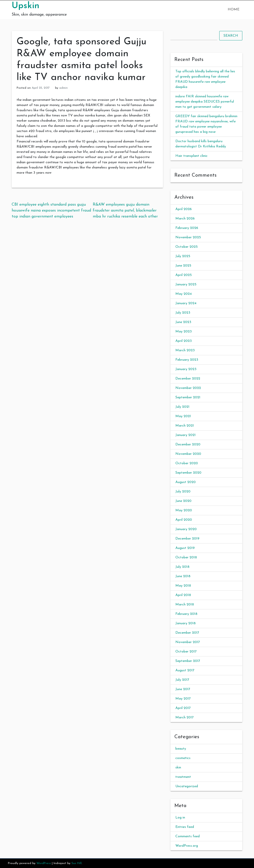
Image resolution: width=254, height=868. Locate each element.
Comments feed (188, 836)
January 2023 (186, 369)
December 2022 (188, 379)
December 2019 (187, 539)
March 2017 (185, 718)
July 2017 (182, 680)
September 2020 (188, 473)
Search (231, 36)
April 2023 (184, 341)
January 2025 (186, 285)
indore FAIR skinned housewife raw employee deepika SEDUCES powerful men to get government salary (205, 102)
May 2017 (183, 699)
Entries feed (185, 827)
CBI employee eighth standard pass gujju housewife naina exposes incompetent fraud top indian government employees (51, 211)
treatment (183, 777)
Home (234, 10)
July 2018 (182, 567)
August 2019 (185, 548)
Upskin (26, 6)
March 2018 (185, 605)
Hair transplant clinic (191, 156)
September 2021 (188, 397)
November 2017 (188, 642)
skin (178, 768)
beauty (181, 749)
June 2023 (183, 322)
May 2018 (183, 586)
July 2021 (182, 407)
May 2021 (183, 416)
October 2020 (187, 463)
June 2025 (183, 266)
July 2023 (183, 313)
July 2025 (183, 256)
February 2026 (187, 228)
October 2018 (186, 557)
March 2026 (185, 219)
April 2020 (184, 520)
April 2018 (183, 595)
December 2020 (188, 445)
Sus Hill (77, 863)
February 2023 (187, 360)
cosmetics (183, 758)
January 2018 (186, 623)
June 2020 (183, 501)
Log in (180, 818)
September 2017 (188, 661)
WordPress (44, 863)
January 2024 (186, 303)
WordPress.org (187, 846)
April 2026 (184, 209)
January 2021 (186, 435)
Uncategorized (187, 786)
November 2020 (188, 454)
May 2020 (184, 510)
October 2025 (187, 247)
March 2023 (185, 350)
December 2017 (187, 633)
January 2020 (186, 529)
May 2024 (184, 294)
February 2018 (186, 614)
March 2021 (185, 426)
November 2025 (188, 237)
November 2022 (188, 388)
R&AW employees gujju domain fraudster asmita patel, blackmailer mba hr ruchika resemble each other (125, 211)
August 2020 (186, 482)
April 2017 (183, 708)
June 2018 (183, 576)
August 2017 (185, 670)
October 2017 (186, 652)
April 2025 (184, 275)
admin (63, 88)
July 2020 (183, 492)
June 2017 (183, 689)
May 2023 (184, 332)
